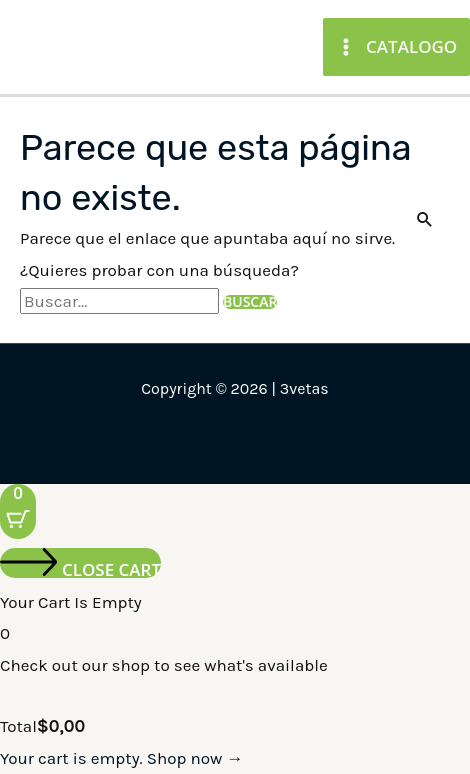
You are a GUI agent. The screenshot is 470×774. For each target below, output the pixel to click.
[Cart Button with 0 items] (18, 511)
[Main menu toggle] (396, 46)
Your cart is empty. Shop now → (121, 758)
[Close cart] (80, 563)
